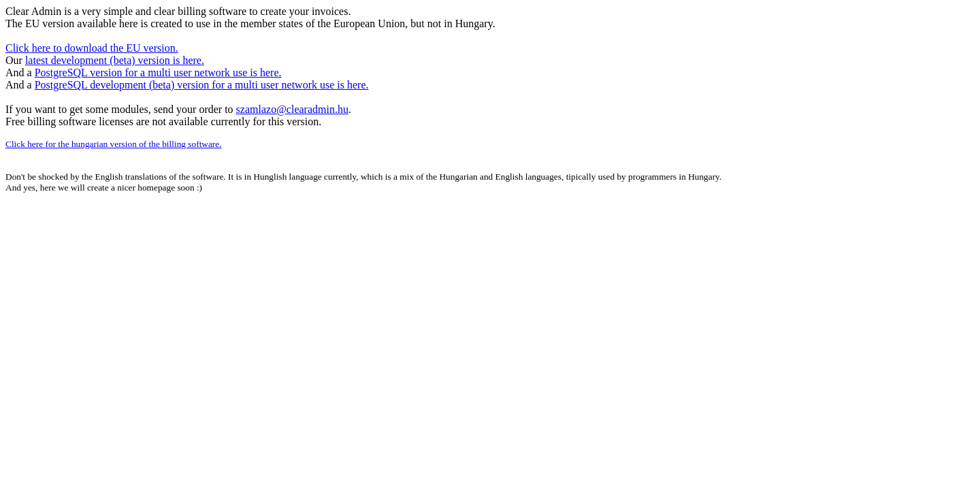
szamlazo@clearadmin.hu (292, 109)
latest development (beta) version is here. (115, 60)
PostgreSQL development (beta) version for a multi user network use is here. (202, 85)
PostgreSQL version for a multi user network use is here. (158, 72)
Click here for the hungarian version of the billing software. (114, 144)
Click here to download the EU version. (92, 48)
